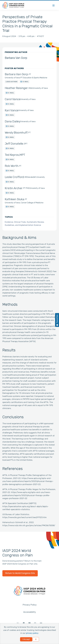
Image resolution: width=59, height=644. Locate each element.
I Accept (26, 639)
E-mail (26, 82)
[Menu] (54, 5)
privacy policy (32, 633)
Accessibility (30, 612)
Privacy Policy (30, 605)
